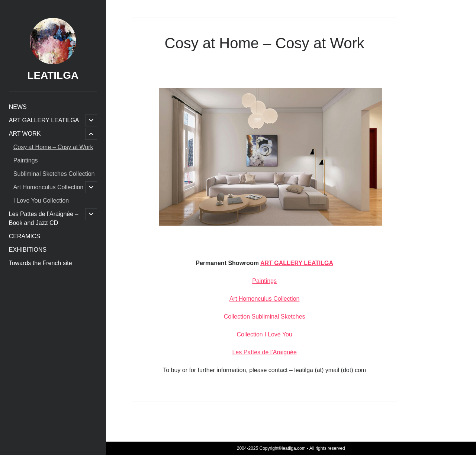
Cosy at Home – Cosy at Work (53, 147)
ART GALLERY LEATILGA (44, 120)
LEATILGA (53, 75)
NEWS (18, 107)
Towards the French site (41, 263)
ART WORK (25, 134)
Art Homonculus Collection (49, 187)
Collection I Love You (264, 334)
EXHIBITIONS (28, 250)
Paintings (26, 160)
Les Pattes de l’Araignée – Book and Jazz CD (44, 218)
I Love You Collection (41, 201)
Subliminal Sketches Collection (54, 174)
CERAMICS (25, 236)
